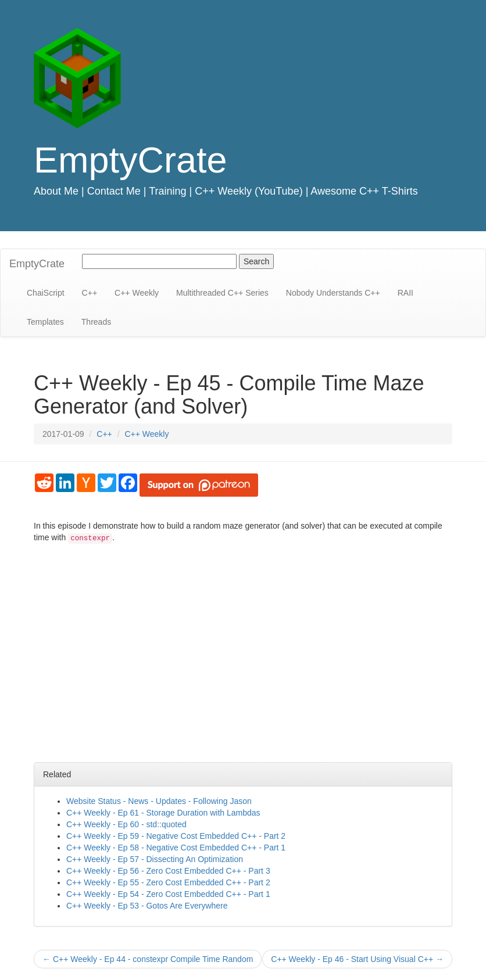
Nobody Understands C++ (333, 293)
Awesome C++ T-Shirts (364, 191)
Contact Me (114, 191)
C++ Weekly (137, 293)
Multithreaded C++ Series (222, 293)
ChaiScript (46, 293)
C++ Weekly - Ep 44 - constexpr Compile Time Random (148, 959)
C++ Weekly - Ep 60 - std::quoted (126, 824)
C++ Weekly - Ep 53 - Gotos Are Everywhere (147, 906)
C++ (90, 293)
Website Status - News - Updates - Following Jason (159, 801)
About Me (56, 191)
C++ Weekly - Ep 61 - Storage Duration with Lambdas (163, 813)
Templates (45, 322)
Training (167, 191)
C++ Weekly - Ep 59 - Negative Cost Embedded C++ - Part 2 (176, 836)
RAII (405, 293)
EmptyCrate (131, 160)
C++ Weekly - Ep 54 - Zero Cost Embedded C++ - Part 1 (168, 894)
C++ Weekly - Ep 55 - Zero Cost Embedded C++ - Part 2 (168, 882)
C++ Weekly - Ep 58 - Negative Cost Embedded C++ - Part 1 (176, 848)
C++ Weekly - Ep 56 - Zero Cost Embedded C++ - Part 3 (168, 871)
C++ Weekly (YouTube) (249, 191)
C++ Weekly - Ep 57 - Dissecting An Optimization (155, 859)
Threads (96, 322)
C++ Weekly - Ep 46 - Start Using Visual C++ (357, 959)
